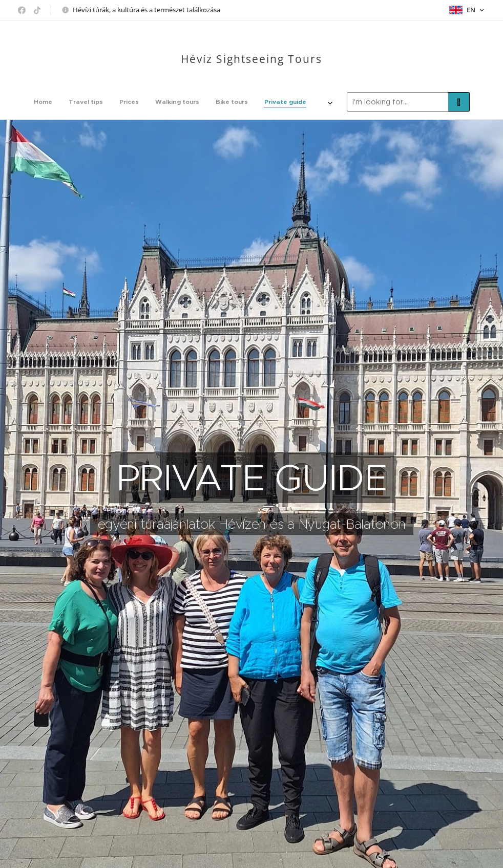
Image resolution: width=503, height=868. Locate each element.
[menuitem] (115, 102)
